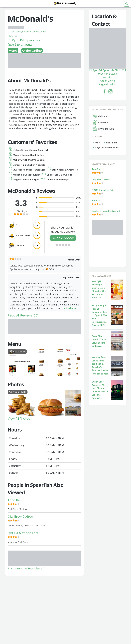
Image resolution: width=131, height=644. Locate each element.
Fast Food (16, 32)
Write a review (63, 238)
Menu (13, 51)
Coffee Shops (39, 32)
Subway (96, 200)
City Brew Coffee (20, 517)
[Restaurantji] (66, 3)
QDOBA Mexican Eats (23, 533)
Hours (12, 36)
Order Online (32, 51)
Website (108, 77)
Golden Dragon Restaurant (106, 211)
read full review (70, 308)
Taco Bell (14, 500)
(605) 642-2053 (20, 45)
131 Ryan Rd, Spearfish (24, 40)
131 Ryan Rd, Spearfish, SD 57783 (108, 70)
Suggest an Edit (107, 84)
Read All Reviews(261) (24, 315)
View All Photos (19, 419)
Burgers (26, 32)
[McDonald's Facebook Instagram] (110, 91)
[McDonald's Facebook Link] (104, 91)
